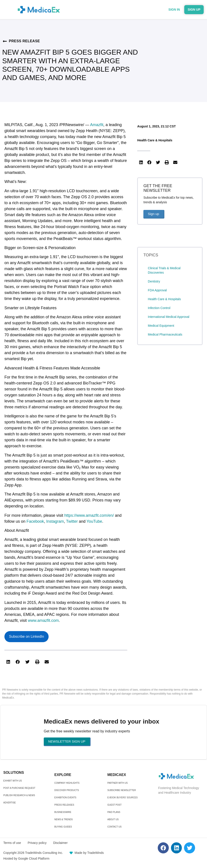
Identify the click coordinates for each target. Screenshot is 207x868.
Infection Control (159, 308)
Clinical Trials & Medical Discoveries (164, 270)
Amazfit (97, 125)
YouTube (94, 521)
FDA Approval (157, 290)
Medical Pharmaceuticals (165, 334)
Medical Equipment (161, 326)
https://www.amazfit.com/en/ (89, 515)
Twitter (72, 521)
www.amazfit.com (43, 620)
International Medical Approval (169, 317)
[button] (8, 662)
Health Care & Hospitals (155, 140)
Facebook (35, 521)
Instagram (55, 521)
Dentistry (154, 281)
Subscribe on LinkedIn (27, 637)
